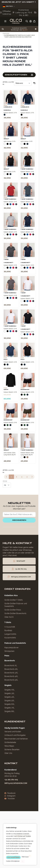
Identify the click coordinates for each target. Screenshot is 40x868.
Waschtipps (9, 746)
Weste (6, 390)
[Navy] (5, 115)
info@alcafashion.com (16, 783)
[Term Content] (36, 29)
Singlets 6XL (9, 704)
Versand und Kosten (13, 732)
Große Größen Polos (13, 610)
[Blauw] (27, 175)
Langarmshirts (10, 634)
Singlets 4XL (9, 697)
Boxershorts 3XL (11, 673)
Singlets (8, 685)
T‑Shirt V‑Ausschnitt (8, 261)
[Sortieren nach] (23, 83)
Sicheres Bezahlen (12, 750)
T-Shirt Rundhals (27, 169)
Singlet (6, 139)
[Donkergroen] (25, 396)
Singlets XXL (9, 690)
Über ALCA (9, 617)
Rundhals (8, 630)
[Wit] (5, 145)
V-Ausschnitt (10, 627)
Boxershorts (10, 661)
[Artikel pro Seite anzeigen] (7, 485)
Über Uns (8, 753)
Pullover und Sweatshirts (15, 643)
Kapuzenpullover (11, 648)
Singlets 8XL (9, 711)
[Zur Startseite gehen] (16, 21)
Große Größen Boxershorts (15, 613)
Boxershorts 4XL (11, 676)
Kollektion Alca (11, 595)
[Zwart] (22, 115)
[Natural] (27, 458)
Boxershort (25, 390)
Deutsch (9, 6)
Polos (7, 656)
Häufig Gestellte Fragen (15, 728)
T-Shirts (8, 622)
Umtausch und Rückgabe (15, 735)
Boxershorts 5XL (11, 680)
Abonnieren (19, 520)
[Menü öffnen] (5, 21)
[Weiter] (32, 477)
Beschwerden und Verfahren (16, 739)
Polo (5, 359)
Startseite (6, 34)
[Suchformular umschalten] (27, 21)
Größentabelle (10, 742)
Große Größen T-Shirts (14, 600)
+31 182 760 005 (11, 780)
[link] (6, 477)
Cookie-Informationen (13, 861)
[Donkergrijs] (33, 175)
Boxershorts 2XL (11, 669)
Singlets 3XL (9, 693)
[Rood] (30, 175)
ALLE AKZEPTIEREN (13, 857)
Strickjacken (9, 651)
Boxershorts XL (11, 666)
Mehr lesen (25, 857)
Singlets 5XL (9, 701)
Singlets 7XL (9, 708)
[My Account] (31, 21)
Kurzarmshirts (10, 638)
